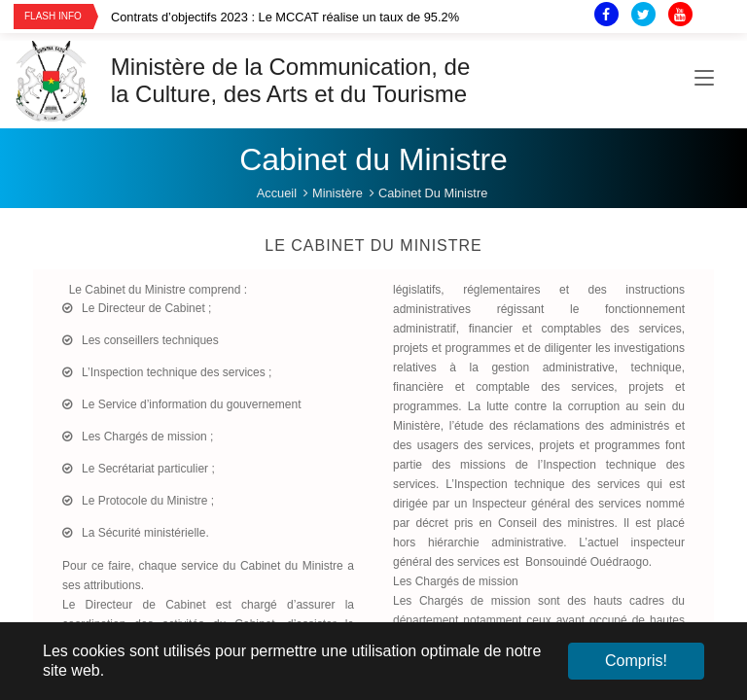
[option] (326, 17)
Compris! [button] (636, 661)
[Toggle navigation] (704, 81)
